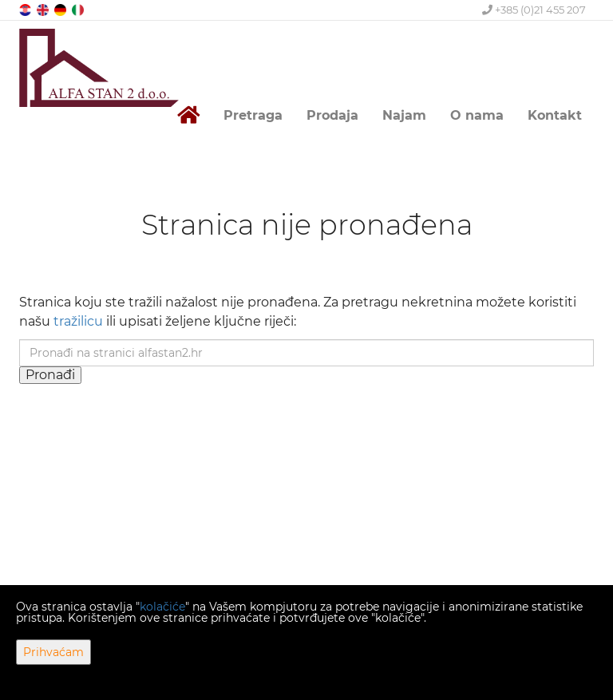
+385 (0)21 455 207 (534, 10)
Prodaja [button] (332, 115)
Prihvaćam (53, 652)
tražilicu (78, 321)
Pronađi (50, 375)
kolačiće (162, 607)
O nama (477, 115)
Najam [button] (404, 115)
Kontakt (555, 115)
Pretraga (253, 115)
